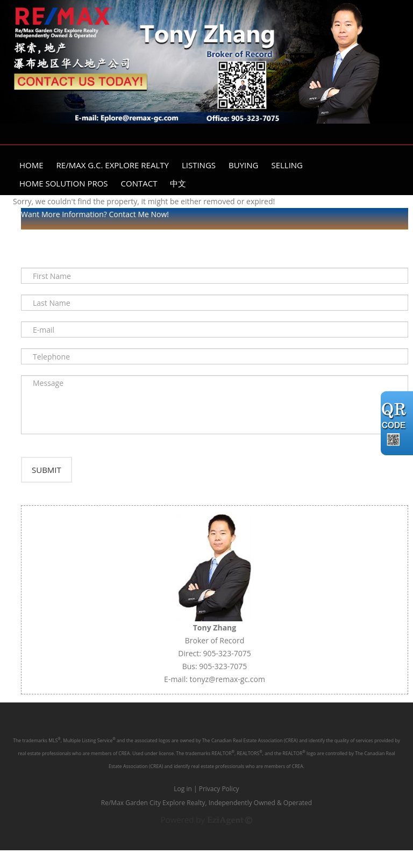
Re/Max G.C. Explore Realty (113, 165)
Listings (199, 165)
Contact (139, 183)
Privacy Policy (219, 806)
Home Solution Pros (64, 183)
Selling (287, 165)
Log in (183, 806)
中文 (178, 183)
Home (31, 165)
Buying (243, 165)
